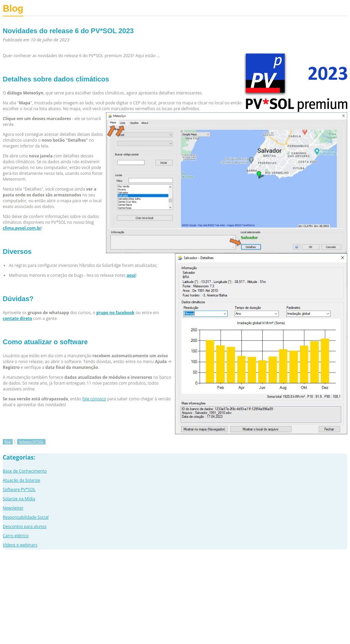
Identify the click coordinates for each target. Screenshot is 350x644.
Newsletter (13, 508)
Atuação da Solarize (22, 480)
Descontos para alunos (25, 526)
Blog (8, 442)
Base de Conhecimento (25, 471)
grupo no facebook (116, 313)
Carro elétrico (16, 536)
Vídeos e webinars (20, 545)
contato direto (17, 318)
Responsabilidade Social (26, 517)
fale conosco (94, 399)
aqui (131, 275)
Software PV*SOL (31, 442)
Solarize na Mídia (19, 499)
